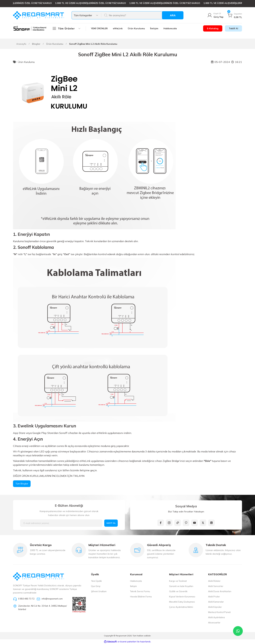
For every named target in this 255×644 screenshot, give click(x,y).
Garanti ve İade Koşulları (181, 586)
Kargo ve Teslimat (178, 581)
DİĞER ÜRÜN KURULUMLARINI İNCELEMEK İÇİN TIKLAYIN (49, 476)
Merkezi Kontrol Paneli (219, 612)
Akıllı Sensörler (216, 586)
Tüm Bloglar (22, 484)
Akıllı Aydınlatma (216, 617)
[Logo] (38, 15)
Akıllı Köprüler (215, 607)
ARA (173, 15)
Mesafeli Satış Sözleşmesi (182, 602)
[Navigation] (69, 28)
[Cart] (235, 15)
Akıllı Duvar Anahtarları (220, 591)
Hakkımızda (136, 581)
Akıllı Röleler (214, 581)
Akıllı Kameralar (216, 602)
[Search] (142, 15)
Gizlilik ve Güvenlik (178, 591)
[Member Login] (215, 15)
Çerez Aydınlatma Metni (181, 607)
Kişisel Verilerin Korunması (182, 597)
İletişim (133, 586)
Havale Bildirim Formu (141, 597)
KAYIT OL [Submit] (111, 523)
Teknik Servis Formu (140, 591)
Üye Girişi (96, 586)
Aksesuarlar (214, 623)
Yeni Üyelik (96, 581)
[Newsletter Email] (61, 523)
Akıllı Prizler (214, 597)
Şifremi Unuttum (99, 591)
